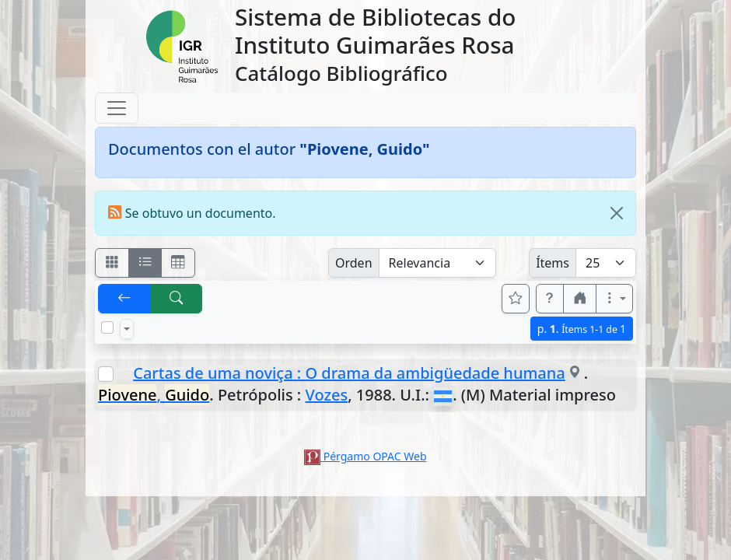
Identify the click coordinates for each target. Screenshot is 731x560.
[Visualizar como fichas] (112, 263)
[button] (550, 299)
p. (582, 329)
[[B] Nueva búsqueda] (177, 299)
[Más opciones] (614, 299)
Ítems (553, 263)
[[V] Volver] (124, 299)
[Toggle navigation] (117, 108)
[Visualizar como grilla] (178, 263)
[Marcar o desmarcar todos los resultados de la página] (107, 327)
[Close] (617, 213)
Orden (354, 263)
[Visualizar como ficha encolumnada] (145, 263)
